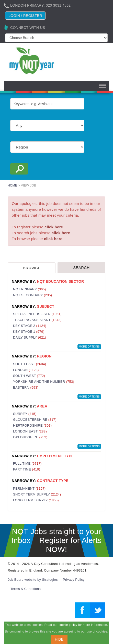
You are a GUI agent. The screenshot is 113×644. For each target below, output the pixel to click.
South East (30, 364)
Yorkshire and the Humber (44, 382)
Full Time (27, 463)
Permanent (29, 488)
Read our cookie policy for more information (76, 625)
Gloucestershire (35, 420)
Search (81, 268)
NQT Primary (30, 289)
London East (30, 431)
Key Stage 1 (29, 332)
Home (12, 185)
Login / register (25, 16)
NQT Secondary (32, 295)
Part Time (27, 469)
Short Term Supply (37, 494)
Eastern (26, 387)
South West (29, 376)
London (26, 370)
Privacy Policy (74, 580)
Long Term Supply (36, 500)
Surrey (25, 414)
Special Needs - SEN (37, 314)
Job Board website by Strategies (33, 580)
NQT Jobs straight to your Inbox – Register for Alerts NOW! (56, 540)
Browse (32, 268)
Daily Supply (30, 337)
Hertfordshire (32, 425)
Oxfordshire (30, 437)
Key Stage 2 (30, 326)
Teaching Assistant (37, 320)
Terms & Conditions (26, 589)
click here (54, 227)
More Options (89, 347)
